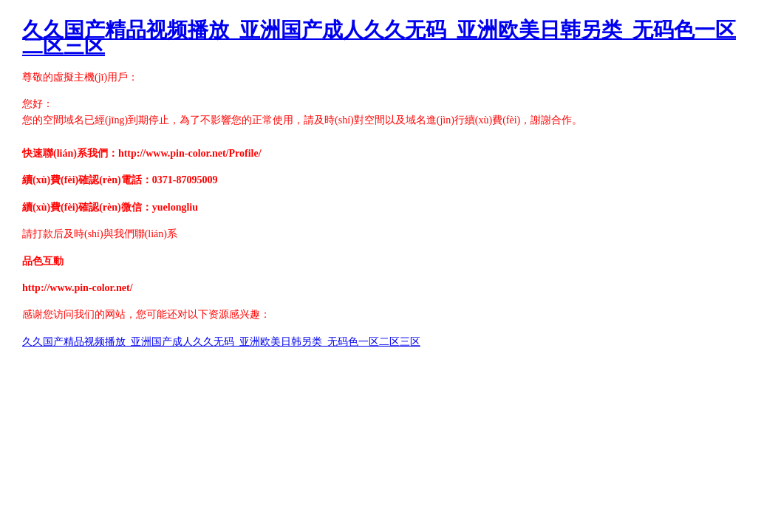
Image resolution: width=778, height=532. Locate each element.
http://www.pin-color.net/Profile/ (190, 153)
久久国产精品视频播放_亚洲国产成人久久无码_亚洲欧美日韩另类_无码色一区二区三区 (379, 38)
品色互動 (43, 261)
